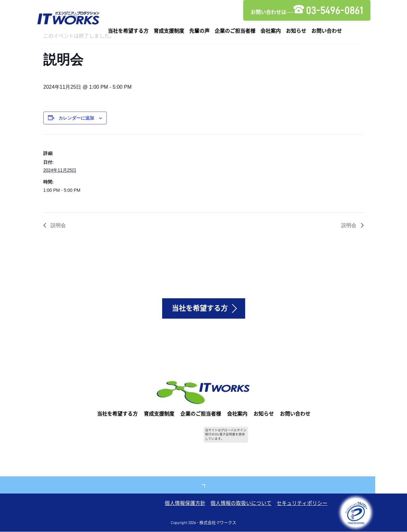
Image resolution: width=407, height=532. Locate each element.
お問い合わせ (327, 31)
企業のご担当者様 (235, 31)
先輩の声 (199, 31)
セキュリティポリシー (302, 504)
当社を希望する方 (128, 31)
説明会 (58, 225)
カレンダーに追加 (76, 118)
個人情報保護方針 (185, 504)
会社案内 (271, 31)
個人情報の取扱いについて (241, 504)
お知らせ (296, 31)
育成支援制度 (169, 31)
